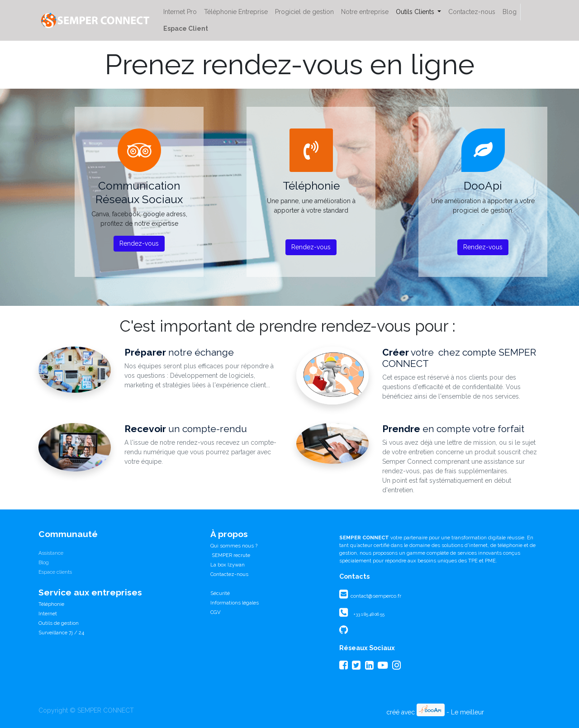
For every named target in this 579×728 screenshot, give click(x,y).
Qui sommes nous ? (234, 546)
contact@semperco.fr (375, 596)
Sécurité (220, 593)
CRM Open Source (513, 712)
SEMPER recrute (230, 555)
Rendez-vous (139, 243)
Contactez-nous (229, 574)
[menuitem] (180, 12)
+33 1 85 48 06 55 (369, 614)
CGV (216, 612)
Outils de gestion (59, 623)
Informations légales (235, 603)
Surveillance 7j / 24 (61, 633)
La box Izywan (228, 565)
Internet (48, 614)
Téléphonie (51, 604)
